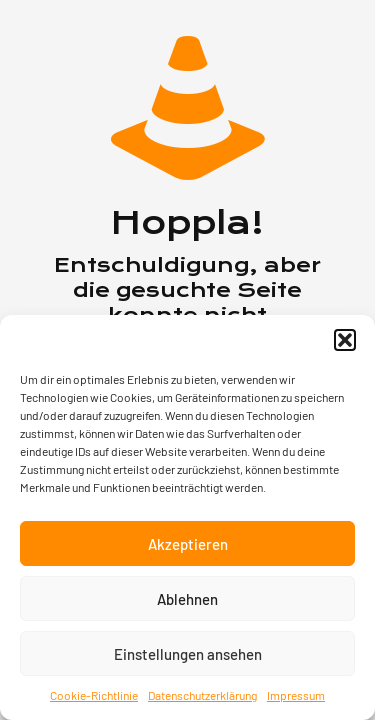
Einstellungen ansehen (188, 654)
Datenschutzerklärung (202, 695)
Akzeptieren (188, 544)
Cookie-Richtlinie (94, 695)
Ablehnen (187, 599)
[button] (345, 340)
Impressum (296, 695)
